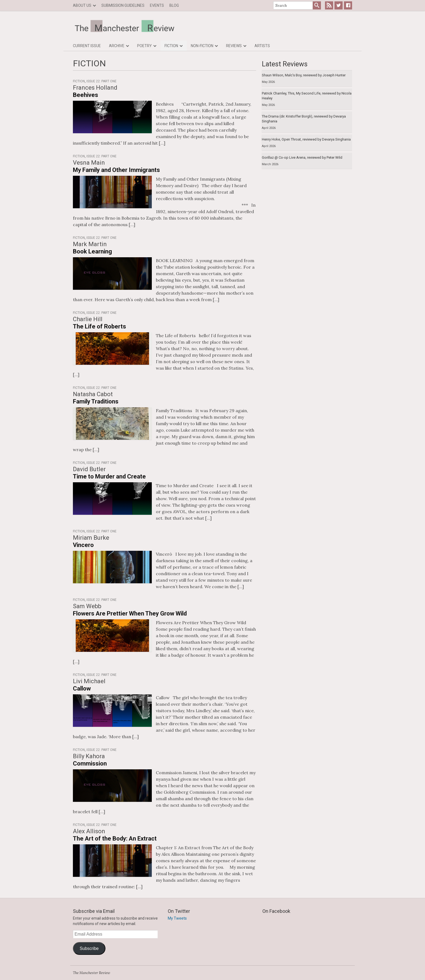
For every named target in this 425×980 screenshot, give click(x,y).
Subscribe (89, 948)
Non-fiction (202, 46)
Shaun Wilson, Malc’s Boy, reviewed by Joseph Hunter (304, 75)
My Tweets (177, 918)
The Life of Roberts (99, 326)
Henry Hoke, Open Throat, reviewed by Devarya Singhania (306, 139)
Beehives (86, 95)
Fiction (171, 46)
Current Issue (87, 46)
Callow (82, 688)
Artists (262, 46)
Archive (117, 46)
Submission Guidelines (123, 5)
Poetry (144, 46)
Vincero (83, 545)
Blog (174, 5)
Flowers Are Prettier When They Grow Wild (130, 613)
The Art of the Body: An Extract (115, 839)
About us (82, 5)
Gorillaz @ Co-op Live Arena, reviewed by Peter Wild (302, 157)
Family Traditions (96, 401)
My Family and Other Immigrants (116, 170)
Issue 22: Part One (102, 81)
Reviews (234, 46)
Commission (90, 764)
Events (157, 5)
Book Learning (92, 251)
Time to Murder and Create (109, 476)
